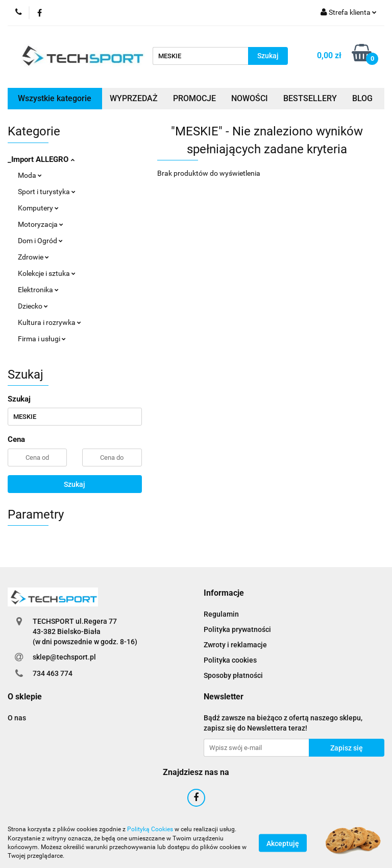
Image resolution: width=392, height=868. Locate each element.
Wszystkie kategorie (55, 98)
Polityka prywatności (237, 629)
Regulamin (221, 614)
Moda (30, 175)
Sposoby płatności (233, 675)
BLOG (362, 98)
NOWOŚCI (250, 98)
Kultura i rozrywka (50, 322)
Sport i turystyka (47, 192)
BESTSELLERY (310, 98)
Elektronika (38, 290)
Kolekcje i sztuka (47, 273)
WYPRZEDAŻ (134, 98)
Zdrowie (33, 257)
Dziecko (33, 306)
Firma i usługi (42, 339)
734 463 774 (53, 673)
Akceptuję (283, 843)
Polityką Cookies (150, 829)
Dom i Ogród (40, 241)
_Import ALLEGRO (41, 159)
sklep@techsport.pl (64, 657)
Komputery (38, 208)
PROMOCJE (194, 98)
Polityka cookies (230, 660)
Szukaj (75, 484)
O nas (17, 718)
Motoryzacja (41, 224)
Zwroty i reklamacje (235, 645)
